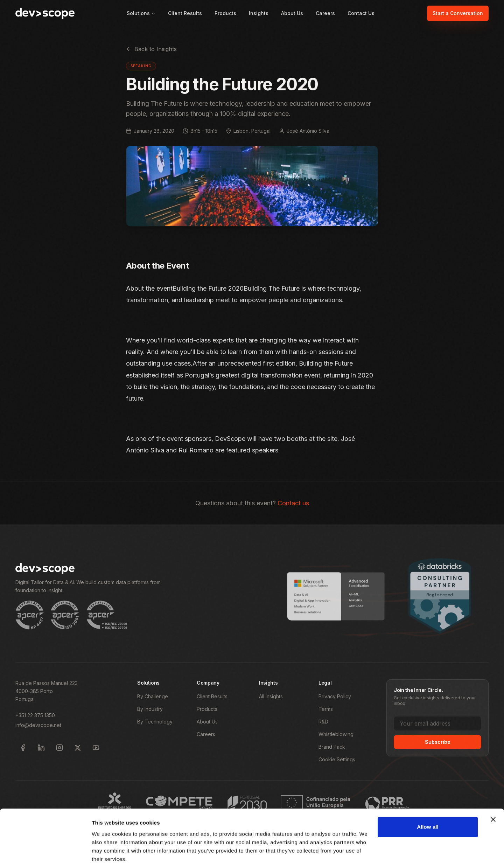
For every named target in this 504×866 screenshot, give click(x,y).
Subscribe (438, 742)
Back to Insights (151, 49)
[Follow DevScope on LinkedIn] (41, 748)
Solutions (141, 13)
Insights (259, 13)
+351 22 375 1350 (35, 715)
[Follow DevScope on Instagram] (59, 748)
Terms (326, 709)
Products (225, 13)
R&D (323, 722)
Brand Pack (332, 747)
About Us (292, 13)
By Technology (155, 722)
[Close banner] (493, 793)
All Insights (271, 696)
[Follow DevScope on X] (78, 748)
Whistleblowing (336, 734)
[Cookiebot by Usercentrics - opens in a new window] (45, 852)
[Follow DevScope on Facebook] (23, 748)
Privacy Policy (335, 696)
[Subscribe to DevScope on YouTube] (96, 748)
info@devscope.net (38, 725)
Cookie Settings (337, 759)
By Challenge (153, 696)
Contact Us (361, 13)
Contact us (293, 503)
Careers (325, 13)
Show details (108, 852)
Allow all (428, 801)
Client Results (185, 13)
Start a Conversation (458, 13)
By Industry (150, 709)
